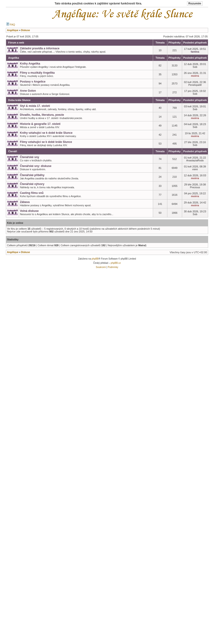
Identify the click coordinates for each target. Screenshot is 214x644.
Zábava (25, 202)
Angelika (14, 58)
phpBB (95, 259)
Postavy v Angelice (33, 82)
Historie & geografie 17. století (40, 124)
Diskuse (25, 252)
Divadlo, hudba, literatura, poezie (42, 115)
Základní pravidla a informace (40, 48)
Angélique (13, 252)
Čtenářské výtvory (32, 184)
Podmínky (113, 267)
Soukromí (101, 267)
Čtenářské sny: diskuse (36, 166)
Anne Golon (28, 91)
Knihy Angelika (30, 64)
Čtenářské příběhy (32, 175)
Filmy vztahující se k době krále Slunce (46, 142)
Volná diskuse (29, 211)
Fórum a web (16, 43)
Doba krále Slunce (19, 100)
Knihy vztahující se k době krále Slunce (46, 133)
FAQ (11, 25)
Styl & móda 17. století (35, 106)
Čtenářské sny (30, 157)
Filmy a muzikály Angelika (37, 73)
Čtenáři (13, 151)
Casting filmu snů (32, 193)
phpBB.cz (116, 263)
